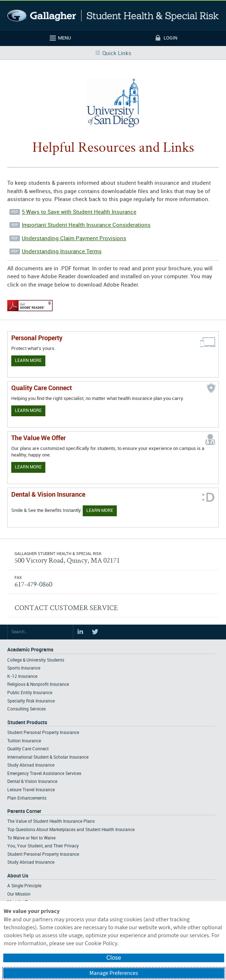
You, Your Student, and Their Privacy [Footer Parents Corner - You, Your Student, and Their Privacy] (43, 846)
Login (170, 38)
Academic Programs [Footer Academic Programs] (30, 650)
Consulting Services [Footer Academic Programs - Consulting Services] (26, 709)
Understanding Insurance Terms (62, 252)
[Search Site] (40, 632)
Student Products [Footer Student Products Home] (27, 723)
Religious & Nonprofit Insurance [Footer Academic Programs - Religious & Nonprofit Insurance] (38, 685)
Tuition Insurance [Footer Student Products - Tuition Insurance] (24, 741)
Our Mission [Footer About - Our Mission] (19, 894)
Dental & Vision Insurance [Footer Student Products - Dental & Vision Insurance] (32, 782)
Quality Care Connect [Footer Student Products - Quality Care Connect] (28, 749)
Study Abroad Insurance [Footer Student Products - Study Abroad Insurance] (31, 765)
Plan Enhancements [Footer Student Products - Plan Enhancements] (27, 798)
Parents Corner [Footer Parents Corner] (24, 811)
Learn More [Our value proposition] (28, 467)
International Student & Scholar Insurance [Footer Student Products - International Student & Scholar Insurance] (48, 757)
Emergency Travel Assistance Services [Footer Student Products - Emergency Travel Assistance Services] (44, 774)
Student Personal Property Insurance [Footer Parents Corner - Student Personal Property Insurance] (43, 854)
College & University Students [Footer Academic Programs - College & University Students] (36, 660)
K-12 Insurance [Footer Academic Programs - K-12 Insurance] (22, 677)
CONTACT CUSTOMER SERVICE (66, 608)
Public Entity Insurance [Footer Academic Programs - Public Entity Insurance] (30, 693)
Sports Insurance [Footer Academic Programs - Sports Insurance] (24, 668)
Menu (65, 38)
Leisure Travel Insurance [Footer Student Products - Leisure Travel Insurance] (31, 790)
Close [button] (114, 958)
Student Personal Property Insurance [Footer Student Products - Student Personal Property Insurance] (43, 733)
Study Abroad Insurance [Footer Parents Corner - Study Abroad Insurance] (31, 862)
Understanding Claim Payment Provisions (74, 239)
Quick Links (117, 54)
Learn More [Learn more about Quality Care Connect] (28, 411)
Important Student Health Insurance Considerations (86, 225)
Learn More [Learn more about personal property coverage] (28, 361)
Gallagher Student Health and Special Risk (113, 15)
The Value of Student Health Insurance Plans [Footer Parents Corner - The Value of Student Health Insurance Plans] (51, 821)
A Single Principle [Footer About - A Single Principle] (24, 886)
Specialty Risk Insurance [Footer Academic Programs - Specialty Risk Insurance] (31, 701)
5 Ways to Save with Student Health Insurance (79, 212)
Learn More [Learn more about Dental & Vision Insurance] (100, 511)
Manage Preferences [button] (114, 973)
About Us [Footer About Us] (18, 876)
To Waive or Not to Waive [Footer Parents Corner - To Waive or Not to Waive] (31, 838)
